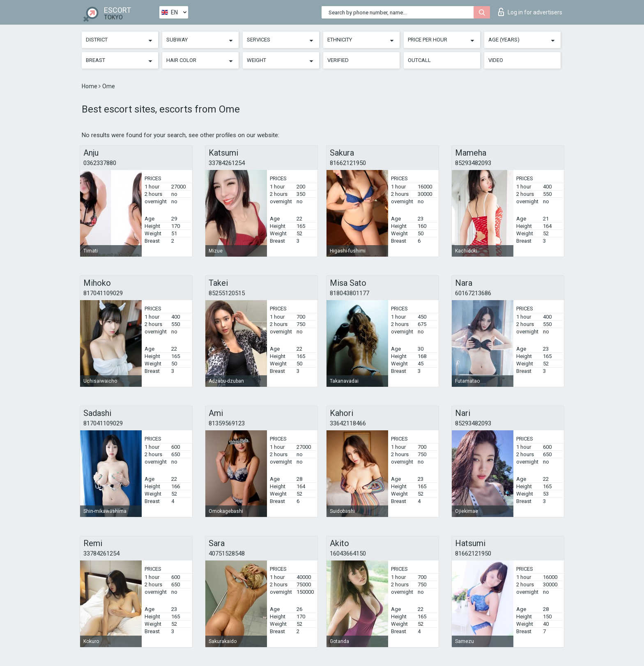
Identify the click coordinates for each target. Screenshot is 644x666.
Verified (338, 60)
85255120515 (227, 293)
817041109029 (103, 293)
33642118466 (348, 423)
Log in (530, 12)
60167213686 (473, 293)
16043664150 (348, 553)
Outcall (419, 60)
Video (496, 60)
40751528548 (227, 553)
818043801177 (350, 293)
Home (90, 86)
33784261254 (227, 163)
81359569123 (227, 423)
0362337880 (100, 163)
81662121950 (348, 163)
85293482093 (473, 163)
